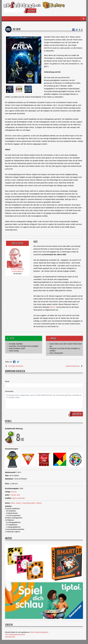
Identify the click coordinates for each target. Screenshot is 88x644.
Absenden (76, 414)
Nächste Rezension (74, 366)
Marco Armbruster (19, 498)
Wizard (52, 307)
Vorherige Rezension (14, 366)
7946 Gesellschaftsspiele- (39, 632)
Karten (18, 503)
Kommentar (9, 391)
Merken (39, 503)
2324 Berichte (10, 637)
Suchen (30, 11)
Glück (13, 503)
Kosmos (14, 492)
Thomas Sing (15, 495)
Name (7, 381)
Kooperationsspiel (28, 503)
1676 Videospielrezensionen (15, 635)
